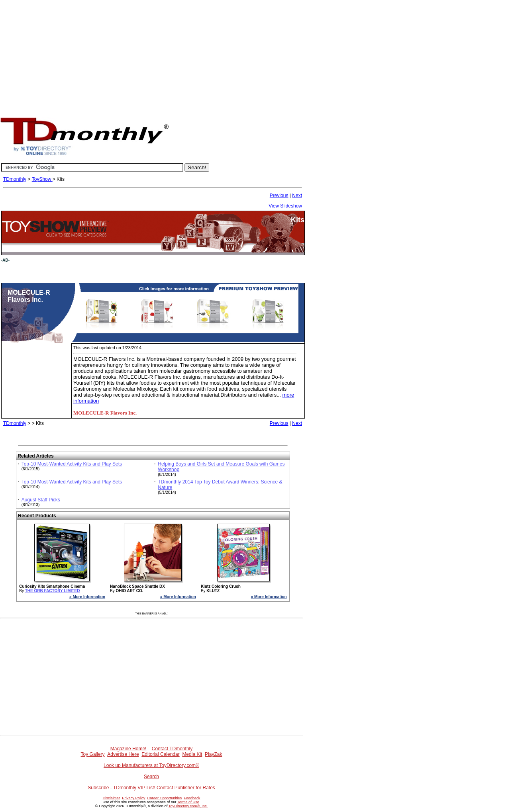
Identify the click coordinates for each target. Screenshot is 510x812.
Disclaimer (112, 798)
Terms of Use (188, 802)
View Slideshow (285, 206)
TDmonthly (15, 179)
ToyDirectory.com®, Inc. (188, 806)
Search (151, 777)
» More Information (87, 597)
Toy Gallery (93, 754)
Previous (279, 196)
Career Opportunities (165, 798)
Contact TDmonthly (172, 749)
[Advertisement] (255, 56)
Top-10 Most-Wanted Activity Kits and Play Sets (72, 464)
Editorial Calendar (160, 754)
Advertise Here (123, 754)
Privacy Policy (133, 798)
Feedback (192, 798)
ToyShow (42, 179)
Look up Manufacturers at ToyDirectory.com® (151, 765)
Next (297, 196)
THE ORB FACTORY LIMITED (53, 591)
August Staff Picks (41, 500)
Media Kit (192, 754)
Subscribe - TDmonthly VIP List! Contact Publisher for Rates (151, 788)
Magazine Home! (128, 749)
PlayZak (213, 754)
